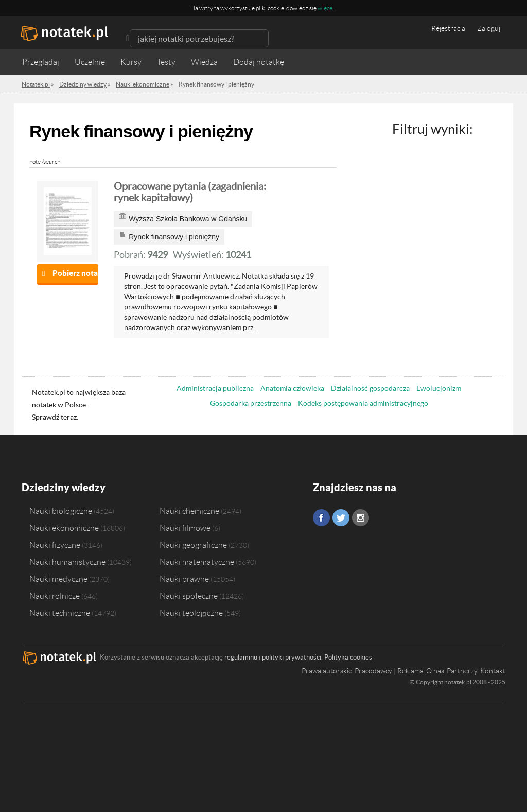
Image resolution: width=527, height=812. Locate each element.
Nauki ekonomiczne (64, 528)
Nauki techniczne (60, 613)
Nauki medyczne (58, 579)
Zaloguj (489, 28)
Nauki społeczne (189, 596)
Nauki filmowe (185, 528)
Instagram (361, 518)
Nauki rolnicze (55, 596)
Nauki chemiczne (189, 511)
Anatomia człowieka (292, 388)
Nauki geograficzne (193, 545)
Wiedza (204, 62)
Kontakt (493, 671)
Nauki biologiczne (61, 511)
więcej (326, 8)
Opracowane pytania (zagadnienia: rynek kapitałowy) (190, 192)
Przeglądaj (41, 62)
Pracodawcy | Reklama (389, 671)
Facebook (321, 518)
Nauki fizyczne (55, 545)
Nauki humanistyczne (67, 562)
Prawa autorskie (327, 671)
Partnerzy (462, 671)
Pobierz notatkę (75, 273)
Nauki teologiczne (191, 613)
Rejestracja (448, 28)
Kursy (131, 62)
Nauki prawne (184, 579)
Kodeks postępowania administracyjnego (363, 403)
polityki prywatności (292, 657)
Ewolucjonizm (439, 388)
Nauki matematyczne (197, 562)
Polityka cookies (348, 657)
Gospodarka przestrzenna (251, 403)
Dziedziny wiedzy (64, 487)
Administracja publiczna (215, 388)
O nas (435, 671)
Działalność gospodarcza (370, 388)
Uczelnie (90, 62)
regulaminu (241, 657)
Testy (166, 62)
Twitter (341, 518)
